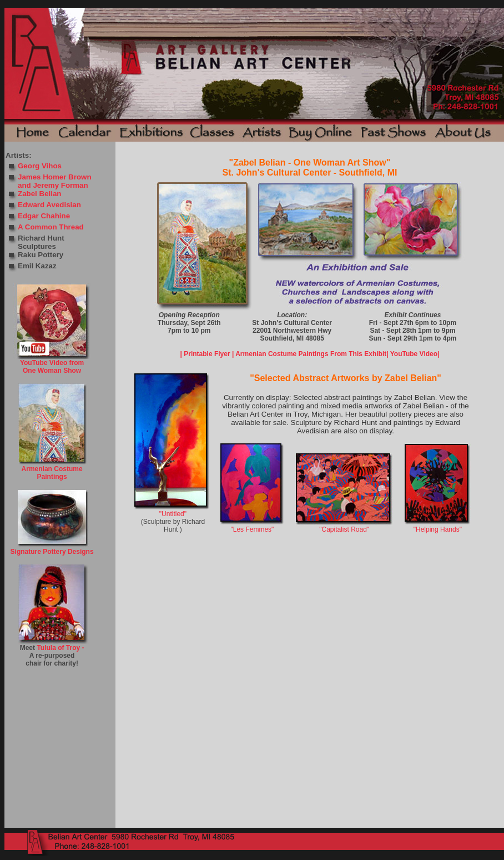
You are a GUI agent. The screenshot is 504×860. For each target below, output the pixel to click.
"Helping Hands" (438, 529)
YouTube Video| (415, 354)
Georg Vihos (40, 166)
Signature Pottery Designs (52, 552)
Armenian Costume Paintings (52, 473)
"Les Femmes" (252, 529)
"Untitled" (173, 514)
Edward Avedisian (49, 205)
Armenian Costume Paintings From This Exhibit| (312, 354)
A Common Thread (51, 227)
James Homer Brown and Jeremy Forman (55, 181)
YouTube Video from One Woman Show (52, 367)
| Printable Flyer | (207, 354)
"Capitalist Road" (344, 529)
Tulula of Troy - (60, 648)
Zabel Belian (40, 194)
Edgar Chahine (44, 216)
